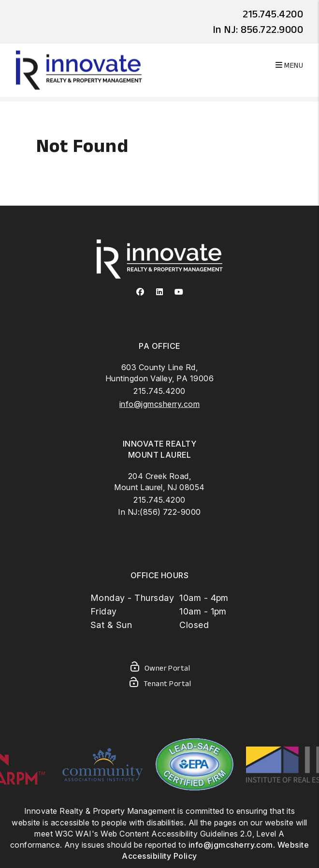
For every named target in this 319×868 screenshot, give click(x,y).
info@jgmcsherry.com (159, 404)
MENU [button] (289, 65)
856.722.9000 (272, 29)
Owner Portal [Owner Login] (160, 669)
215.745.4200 (273, 14)
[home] (79, 69)
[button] (140, 292)
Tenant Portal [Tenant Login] (159, 684)
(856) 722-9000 (170, 512)
